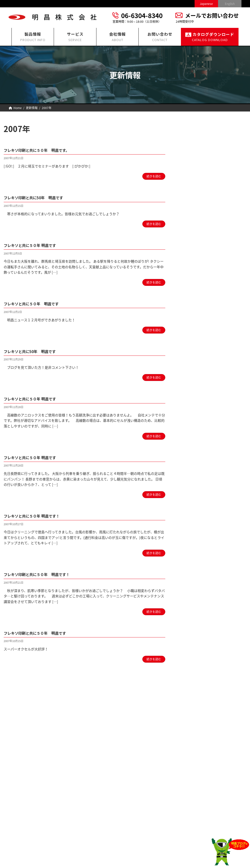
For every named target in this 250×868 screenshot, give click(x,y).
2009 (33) (197, 440)
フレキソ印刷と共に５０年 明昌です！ (43, 574)
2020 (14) (197, 341)
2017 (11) (197, 368)
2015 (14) (197, 386)
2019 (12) (197, 350)
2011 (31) (197, 422)
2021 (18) (197, 332)
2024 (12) (197, 305)
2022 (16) (197, 323)
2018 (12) (197, 359)
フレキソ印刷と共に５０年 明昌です (41, 633)
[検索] (240, 128)
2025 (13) (197, 296)
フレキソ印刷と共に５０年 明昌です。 (43, 150)
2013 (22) (197, 404)
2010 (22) (197, 431)
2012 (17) (197, 413)
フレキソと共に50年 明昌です (35, 351)
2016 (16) (197, 377)
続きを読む (154, 176)
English (230, 4)
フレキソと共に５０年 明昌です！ (37, 516)
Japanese (206, 4)
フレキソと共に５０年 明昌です (35, 245)
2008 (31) (197, 449)
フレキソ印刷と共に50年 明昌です (39, 197)
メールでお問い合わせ (212, 15)
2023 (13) (197, 314)
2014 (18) (197, 395)
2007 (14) (197, 458)
